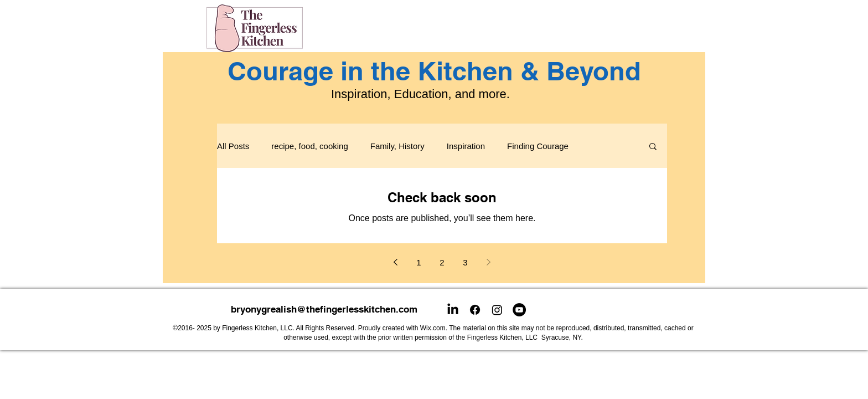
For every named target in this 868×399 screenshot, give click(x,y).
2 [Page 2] (442, 262)
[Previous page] (396, 262)
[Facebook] (475, 310)
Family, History (397, 146)
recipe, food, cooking (309, 146)
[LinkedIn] (453, 310)
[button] (653, 147)
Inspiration (466, 146)
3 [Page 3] (465, 262)
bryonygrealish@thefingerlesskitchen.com (324, 309)
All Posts (233, 146)
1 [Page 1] (418, 262)
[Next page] (489, 262)
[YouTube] (519, 310)
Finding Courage (538, 146)
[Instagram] (497, 310)
